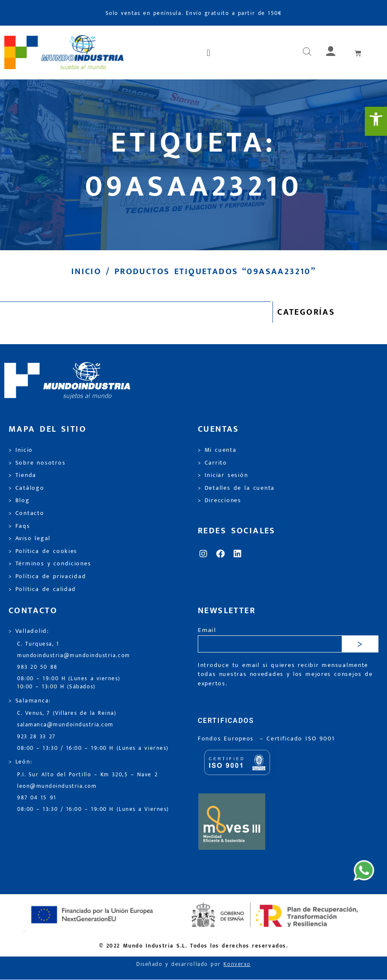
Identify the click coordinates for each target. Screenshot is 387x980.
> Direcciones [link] (220, 500)
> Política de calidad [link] (42, 589)
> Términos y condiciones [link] (50, 564)
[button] (209, 53)
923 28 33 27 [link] (36, 737)
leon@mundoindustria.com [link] (57, 786)
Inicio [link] (86, 272)
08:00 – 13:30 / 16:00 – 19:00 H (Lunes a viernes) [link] (93, 748)
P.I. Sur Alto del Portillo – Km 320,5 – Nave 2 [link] (87, 775)
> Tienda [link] (22, 475)
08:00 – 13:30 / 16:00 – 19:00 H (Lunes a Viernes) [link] (93, 809)
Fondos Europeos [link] (227, 739)
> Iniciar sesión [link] (223, 475)
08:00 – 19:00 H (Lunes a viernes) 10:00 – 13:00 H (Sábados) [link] (69, 683)
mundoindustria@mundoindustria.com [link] (74, 656)
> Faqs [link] (19, 526)
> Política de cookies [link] (43, 551)
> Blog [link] (19, 500)
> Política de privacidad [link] (47, 576)
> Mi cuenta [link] (217, 450)
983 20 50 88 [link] (37, 667)
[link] (376, 121)
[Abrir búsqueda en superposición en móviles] (307, 53)
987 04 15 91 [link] (37, 798)
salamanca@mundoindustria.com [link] (65, 725)
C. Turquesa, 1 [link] (38, 644)
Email (207, 630)
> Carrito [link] (213, 463)
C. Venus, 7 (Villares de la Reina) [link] (67, 713)
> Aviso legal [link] (29, 538)
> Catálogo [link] (26, 488)
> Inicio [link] (21, 450)
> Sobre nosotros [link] (37, 463)
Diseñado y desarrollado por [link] (193, 964)
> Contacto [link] (26, 513)
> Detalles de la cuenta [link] (236, 488)
